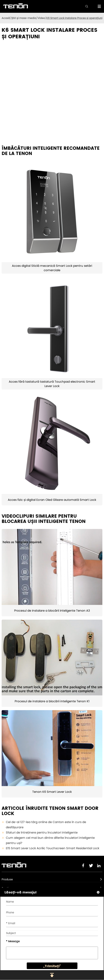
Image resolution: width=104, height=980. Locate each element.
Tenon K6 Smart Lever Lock (52, 792)
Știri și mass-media (24, 18)
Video (41, 18)
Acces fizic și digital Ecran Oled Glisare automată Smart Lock (52, 500)
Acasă (6, 18)
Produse (7, 879)
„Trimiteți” (52, 966)
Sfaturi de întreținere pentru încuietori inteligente (40, 833)
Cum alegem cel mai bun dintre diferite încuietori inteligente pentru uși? (48, 840)
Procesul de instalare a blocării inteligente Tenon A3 (52, 611)
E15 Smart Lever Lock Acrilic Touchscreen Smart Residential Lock (50, 848)
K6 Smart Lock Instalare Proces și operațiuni (74, 18)
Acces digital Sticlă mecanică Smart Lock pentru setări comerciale (52, 268)
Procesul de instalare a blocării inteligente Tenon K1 (52, 701)
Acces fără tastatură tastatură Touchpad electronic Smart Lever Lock (52, 384)
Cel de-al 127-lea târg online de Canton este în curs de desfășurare (44, 825)
